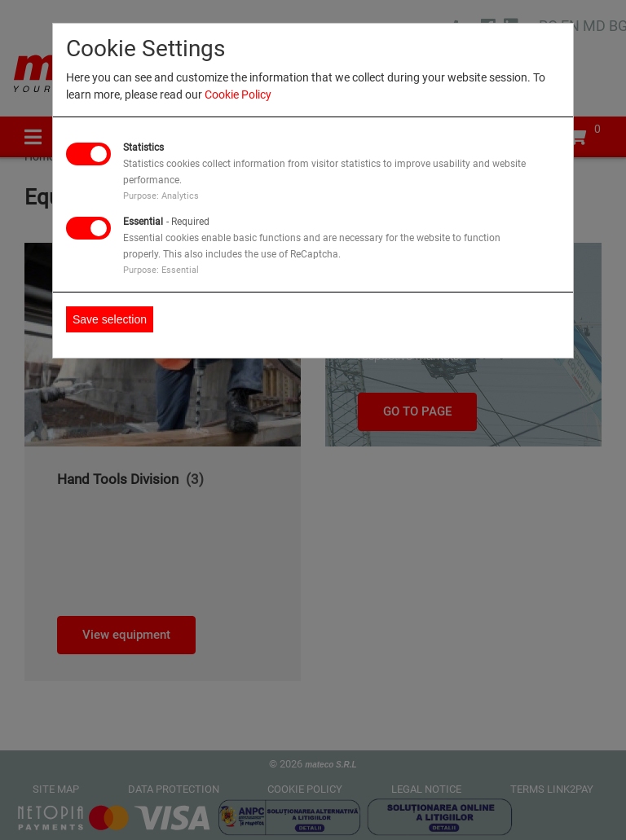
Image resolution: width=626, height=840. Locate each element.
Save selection (110, 319)
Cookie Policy (238, 95)
